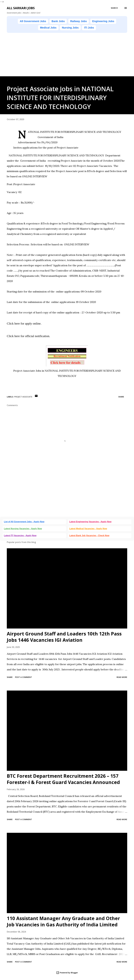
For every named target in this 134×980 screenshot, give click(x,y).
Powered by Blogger (67, 973)
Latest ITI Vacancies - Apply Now (20, 536)
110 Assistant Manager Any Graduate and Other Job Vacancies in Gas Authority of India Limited (63, 921)
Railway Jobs (79, 21)
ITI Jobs (89, 28)
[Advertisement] (67, 58)
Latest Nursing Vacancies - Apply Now (23, 529)
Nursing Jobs (70, 28)
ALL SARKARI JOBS (21, 8)
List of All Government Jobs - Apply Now (24, 522)
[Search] (114, 8)
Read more (122, 677)
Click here (13, 323)
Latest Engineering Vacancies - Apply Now (90, 522)
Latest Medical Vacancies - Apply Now (88, 529)
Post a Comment (23, 677)
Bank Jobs (58, 21)
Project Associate (23, 397)
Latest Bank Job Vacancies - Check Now (89, 536)
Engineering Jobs (103, 21)
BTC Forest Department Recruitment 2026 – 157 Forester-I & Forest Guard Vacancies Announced (63, 779)
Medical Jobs (48, 28)
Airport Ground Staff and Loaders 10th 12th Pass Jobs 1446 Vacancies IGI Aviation (64, 637)
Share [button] (121, 397)
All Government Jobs (33, 21)
